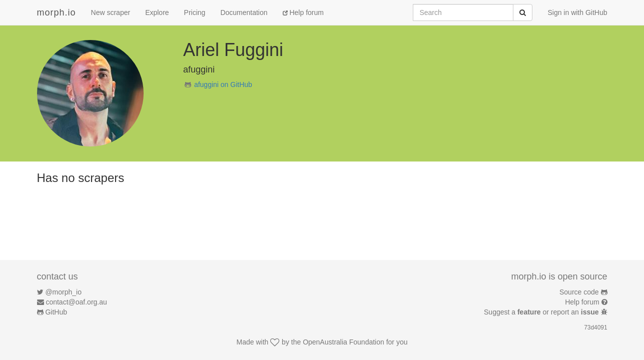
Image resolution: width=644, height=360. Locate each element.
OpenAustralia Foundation (344, 342)
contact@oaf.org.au (76, 302)
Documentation (244, 12)
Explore (157, 12)
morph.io (57, 12)
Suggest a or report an (542, 312)
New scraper (111, 12)
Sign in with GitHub (577, 12)
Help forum (303, 12)
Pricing (195, 12)
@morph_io (63, 292)
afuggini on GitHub (223, 84)
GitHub (56, 312)
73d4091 (595, 327)
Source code (579, 292)
